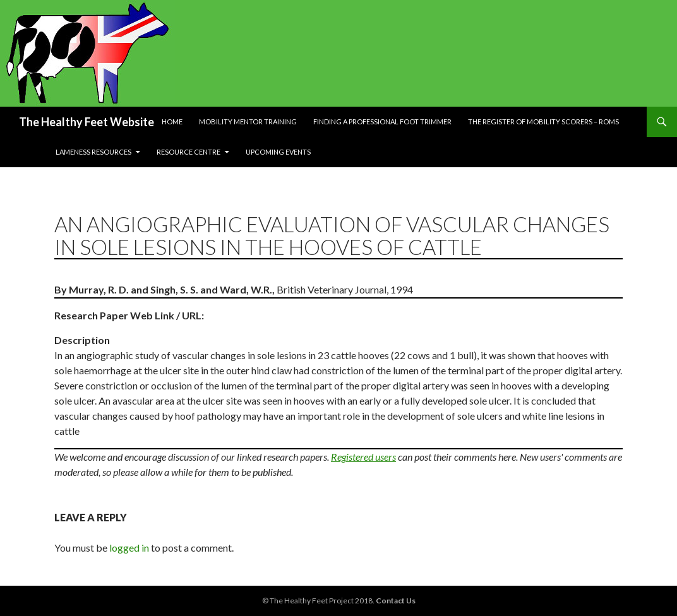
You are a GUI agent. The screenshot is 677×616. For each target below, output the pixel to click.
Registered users (363, 457)
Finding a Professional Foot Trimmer (382, 121)
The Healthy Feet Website (87, 122)
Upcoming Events (278, 152)
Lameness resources (93, 152)
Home (172, 121)
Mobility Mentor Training (248, 121)
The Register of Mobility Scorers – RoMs (543, 121)
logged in (129, 548)
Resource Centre (189, 152)
